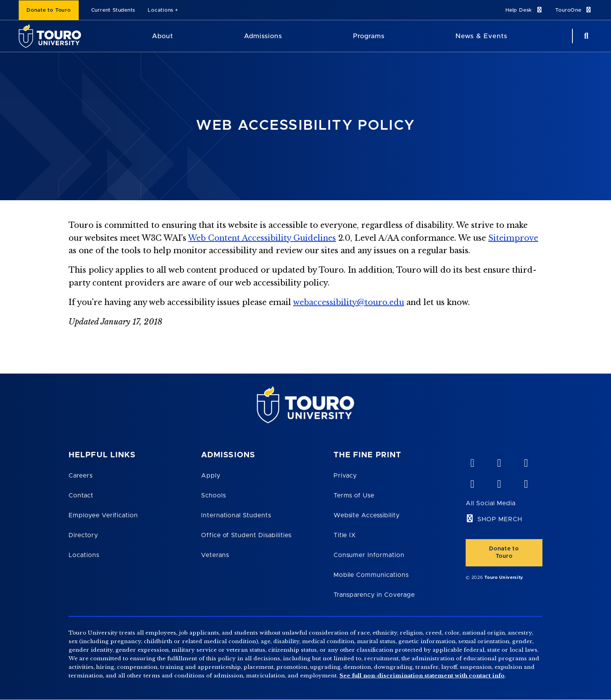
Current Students (113, 10)
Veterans (215, 555)
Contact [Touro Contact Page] (81, 495)
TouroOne (574, 10)
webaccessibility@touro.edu (349, 302)
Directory (83, 535)
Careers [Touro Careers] (81, 476)
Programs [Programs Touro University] (369, 36)
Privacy (345, 476)
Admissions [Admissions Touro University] (263, 36)
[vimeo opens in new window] (472, 461)
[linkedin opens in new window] (526, 461)
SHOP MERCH (500, 519)
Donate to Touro (49, 10)
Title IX (345, 535)
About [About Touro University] (162, 36)
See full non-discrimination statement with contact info (422, 676)
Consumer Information (369, 555)
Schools (214, 495)
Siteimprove (513, 238)
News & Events (481, 36)
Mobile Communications (371, 575)
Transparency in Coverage (374, 595)
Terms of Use (354, 495)
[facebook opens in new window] (472, 482)
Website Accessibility (367, 515)
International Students (236, 515)
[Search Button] (585, 36)
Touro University (504, 577)
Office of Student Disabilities (246, 535)
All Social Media (490, 503)
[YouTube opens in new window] (499, 461)
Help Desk (524, 10)
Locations (161, 10)
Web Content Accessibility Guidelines (262, 238)
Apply (211, 476)
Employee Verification (103, 515)
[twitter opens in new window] (499, 482)
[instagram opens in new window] (526, 482)
